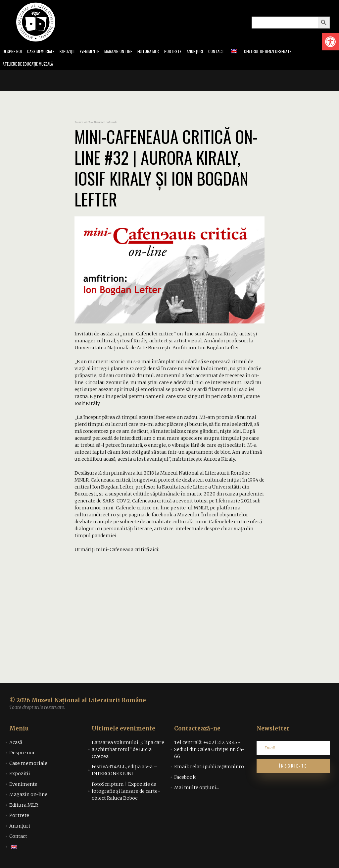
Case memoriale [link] (44, 52)
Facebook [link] (185, 779)
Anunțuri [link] (210, 52)
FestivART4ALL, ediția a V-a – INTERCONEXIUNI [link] (124, 772)
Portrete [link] (187, 52)
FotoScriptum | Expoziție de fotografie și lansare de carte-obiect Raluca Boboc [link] (126, 793)
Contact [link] (232, 52)
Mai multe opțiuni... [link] (197, 789)
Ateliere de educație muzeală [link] (31, 65)
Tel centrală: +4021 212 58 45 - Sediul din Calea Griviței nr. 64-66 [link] (209, 751)
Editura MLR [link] (160, 52)
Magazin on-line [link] (128, 52)
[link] (330, 42)
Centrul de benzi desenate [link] (286, 52)
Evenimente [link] (97, 52)
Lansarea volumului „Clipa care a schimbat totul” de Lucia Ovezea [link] (128, 751)
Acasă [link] (16, 744)
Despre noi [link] (13, 52)
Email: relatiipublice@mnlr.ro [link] (209, 769)
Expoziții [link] (73, 52)
